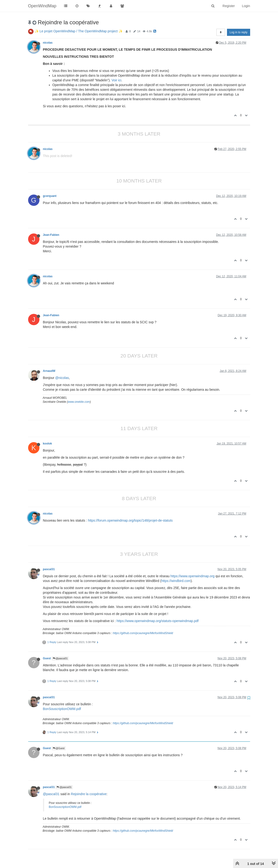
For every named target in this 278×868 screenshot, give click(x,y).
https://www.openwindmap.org (193, 576)
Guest (47, 658)
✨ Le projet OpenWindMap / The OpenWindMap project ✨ (79, 31)
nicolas (48, 43)
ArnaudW (49, 371)
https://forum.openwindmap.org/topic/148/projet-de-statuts (130, 520)
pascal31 (49, 569)
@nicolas (62, 378)
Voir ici (116, 80)
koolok (47, 444)
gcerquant (50, 196)
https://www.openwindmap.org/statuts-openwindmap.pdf (158, 621)
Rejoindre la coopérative (89, 794)
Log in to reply (238, 32)
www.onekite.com (79, 402)
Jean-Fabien (51, 235)
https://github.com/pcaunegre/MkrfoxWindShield (143, 633)
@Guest (59, 748)
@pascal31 (60, 658)
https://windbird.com (176, 581)
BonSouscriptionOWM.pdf (62, 709)
